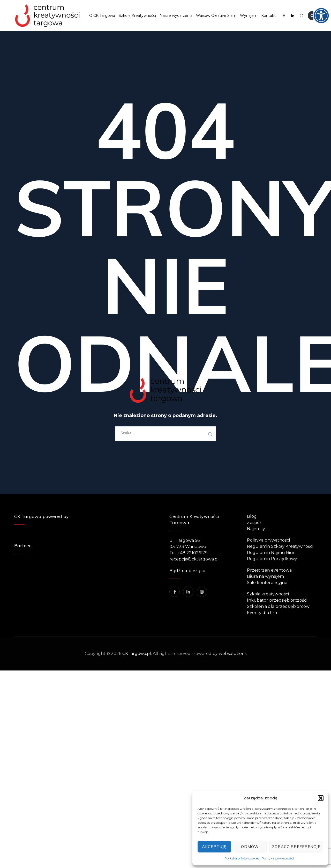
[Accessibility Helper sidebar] (325, 6)
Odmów (250, 847)
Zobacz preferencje (296, 847)
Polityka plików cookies (242, 858)
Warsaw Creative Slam (216, 16)
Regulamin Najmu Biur (271, 553)
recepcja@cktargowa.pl (194, 559)
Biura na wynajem (265, 576)
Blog (252, 516)
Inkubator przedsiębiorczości (277, 600)
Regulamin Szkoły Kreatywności (280, 546)
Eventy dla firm (263, 613)
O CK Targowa (102, 16)
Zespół (254, 523)
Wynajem (249, 16)
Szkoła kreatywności (268, 594)
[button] (321, 798)
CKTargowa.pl (137, 654)
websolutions (233, 654)
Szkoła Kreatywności (137, 16)
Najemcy (256, 529)
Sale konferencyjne (267, 583)
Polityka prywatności (278, 858)
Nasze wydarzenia (176, 16)
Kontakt (268, 16)
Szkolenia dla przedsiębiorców (278, 606)
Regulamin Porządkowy (272, 559)
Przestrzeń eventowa (269, 570)
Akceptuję (214, 847)
